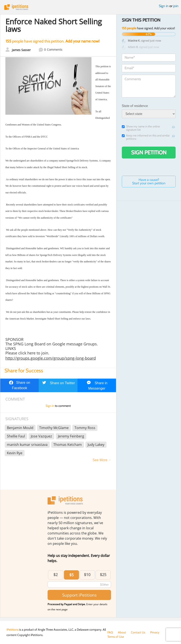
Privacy (155, 632)
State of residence (135, 106)
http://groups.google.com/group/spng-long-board (51, 358)
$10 (87, 575)
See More (100, 460)
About (122, 632)
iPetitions (90, 7)
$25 (103, 575)
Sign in (164, 6)
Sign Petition (149, 152)
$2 (56, 575)
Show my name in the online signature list (141, 128)
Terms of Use (116, 637)
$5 (71, 575)
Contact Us (138, 632)
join (176, 6)
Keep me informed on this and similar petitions (146, 137)
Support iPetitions (79, 595)
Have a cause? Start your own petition (149, 181)
